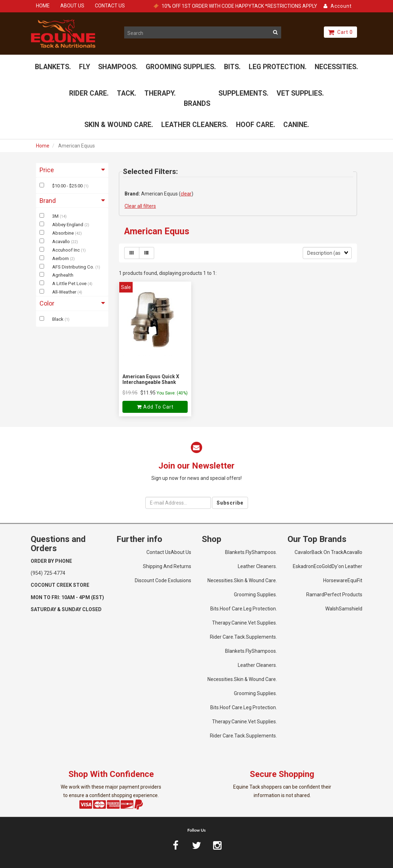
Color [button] (72, 303)
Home (43, 146)
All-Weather (65, 292)
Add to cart (155, 407)
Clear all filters (140, 206)
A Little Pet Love (70, 284)
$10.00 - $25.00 (68, 186)
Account (338, 6)
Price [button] (72, 170)
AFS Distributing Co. (74, 267)
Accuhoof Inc (66, 250)
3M (56, 216)
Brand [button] (72, 201)
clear (186, 194)
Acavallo (62, 242)
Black (58, 319)
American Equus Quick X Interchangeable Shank (151, 379)
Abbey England (68, 225)
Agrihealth (63, 275)
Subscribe (230, 503)
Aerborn (61, 258)
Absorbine (64, 233)
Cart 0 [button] (340, 32)
